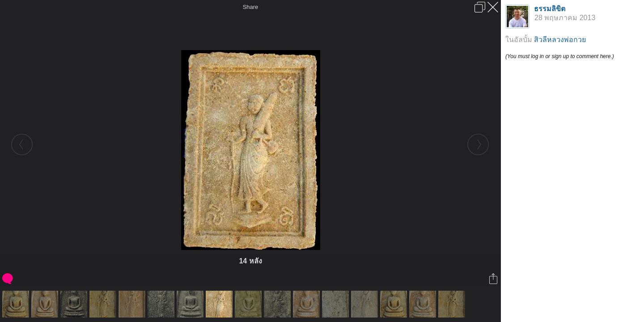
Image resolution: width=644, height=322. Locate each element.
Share (251, 7)
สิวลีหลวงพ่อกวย (560, 40)
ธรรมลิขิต (550, 9)
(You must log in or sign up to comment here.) (560, 56)
